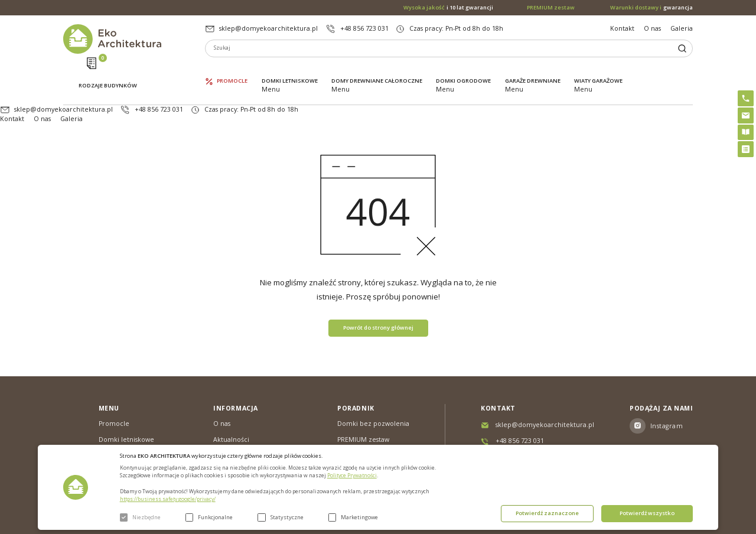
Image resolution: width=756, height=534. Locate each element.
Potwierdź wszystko (647, 513)
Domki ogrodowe (463, 69)
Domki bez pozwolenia (373, 387)
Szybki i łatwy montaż (370, 419)
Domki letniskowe (290, 69)
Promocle (232, 69)
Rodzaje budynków (108, 70)
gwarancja (651, 8)
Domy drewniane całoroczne (377, 69)
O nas (652, 28)
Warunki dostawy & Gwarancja (243, 439)
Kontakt (622, 28)
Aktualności (231, 403)
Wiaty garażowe (598, 69)
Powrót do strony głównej (378, 291)
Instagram (667, 389)
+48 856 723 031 (364, 28)
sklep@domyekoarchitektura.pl (268, 28)
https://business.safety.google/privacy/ (168, 499)
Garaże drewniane (533, 69)
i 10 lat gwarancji (448, 8)
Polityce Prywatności (352, 476)
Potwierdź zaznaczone (547, 513)
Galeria (682, 28)
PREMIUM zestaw (363, 403)
